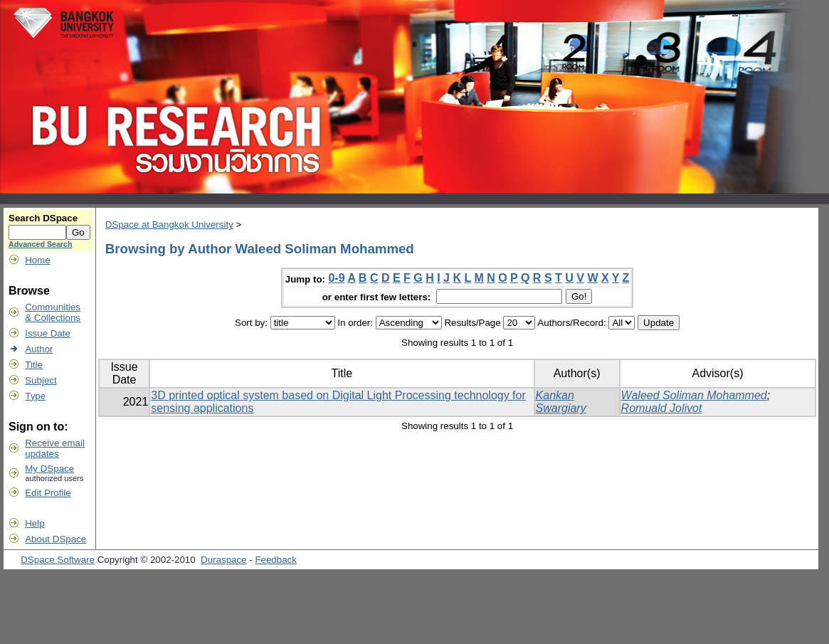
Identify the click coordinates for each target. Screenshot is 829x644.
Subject (41, 380)
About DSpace (56, 539)
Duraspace (223, 560)
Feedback (276, 560)
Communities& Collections (53, 312)
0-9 (336, 278)
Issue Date (48, 333)
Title (34, 365)
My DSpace (49, 469)
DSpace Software (58, 560)
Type (35, 396)
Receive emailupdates (55, 448)
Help (35, 523)
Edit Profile (48, 493)
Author (39, 349)
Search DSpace (43, 218)
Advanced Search (40, 244)
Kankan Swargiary (561, 402)
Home (38, 260)
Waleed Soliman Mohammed (694, 395)
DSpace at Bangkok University (169, 225)
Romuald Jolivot (662, 408)
